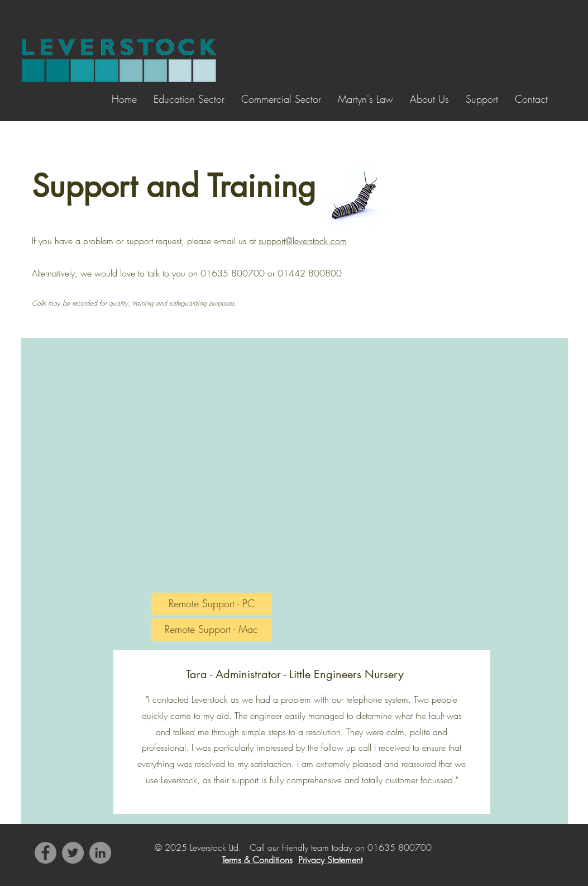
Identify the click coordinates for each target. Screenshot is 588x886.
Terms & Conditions (257, 860)
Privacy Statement (330, 860)
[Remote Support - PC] (212, 604)
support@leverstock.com (303, 241)
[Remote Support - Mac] (212, 630)
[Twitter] (73, 853)
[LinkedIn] (100, 853)
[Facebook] (46, 853)
